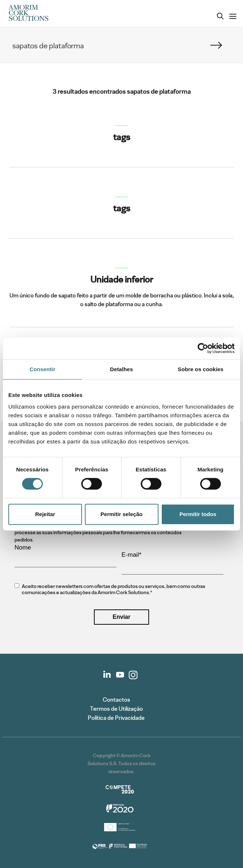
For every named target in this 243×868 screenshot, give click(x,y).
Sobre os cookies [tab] (201, 369)
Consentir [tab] (43, 369)
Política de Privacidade (116, 718)
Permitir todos (198, 514)
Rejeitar (45, 514)
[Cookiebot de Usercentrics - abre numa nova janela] (203, 348)
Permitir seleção (122, 514)
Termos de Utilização (116, 709)
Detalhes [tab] (121, 369)
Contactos (116, 700)
